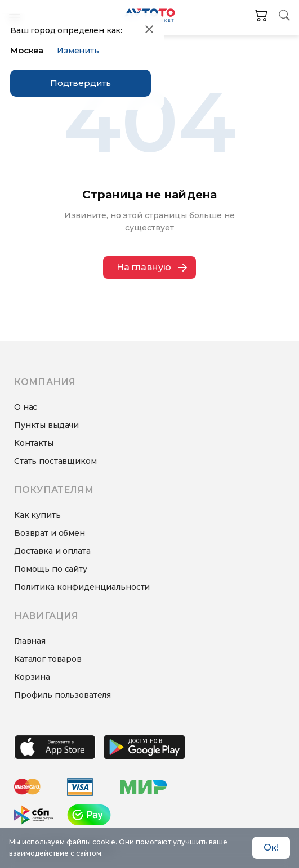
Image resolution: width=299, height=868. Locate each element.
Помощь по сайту (51, 569)
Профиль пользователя (63, 695)
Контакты (34, 443)
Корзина (32, 677)
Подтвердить (81, 83)
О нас (26, 407)
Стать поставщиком (55, 461)
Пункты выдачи (46, 425)
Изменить (78, 51)
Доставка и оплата (52, 551)
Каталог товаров (48, 659)
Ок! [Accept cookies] (271, 847)
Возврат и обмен (50, 533)
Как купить (37, 515)
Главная (30, 641)
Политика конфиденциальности (82, 587)
